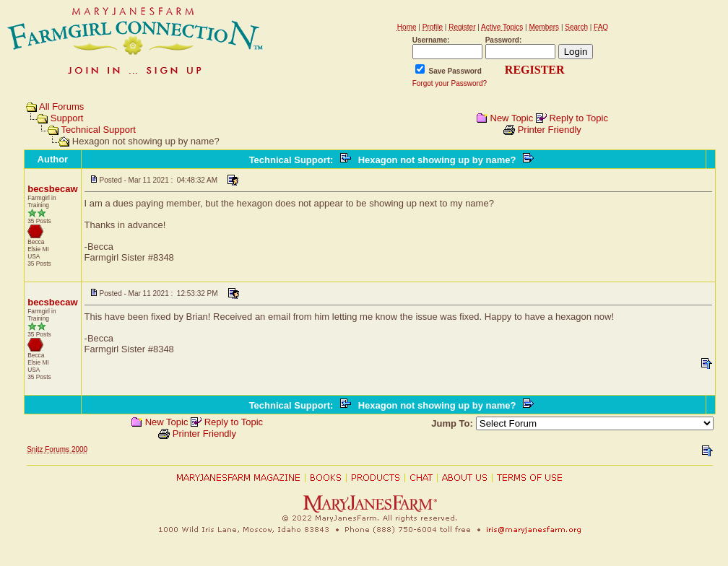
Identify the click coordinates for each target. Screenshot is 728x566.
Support (67, 118)
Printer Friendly (550, 130)
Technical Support (99, 130)
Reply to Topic (578, 118)
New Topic (512, 118)
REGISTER (535, 70)
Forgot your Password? (450, 83)
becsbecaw (52, 189)
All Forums (61, 106)
